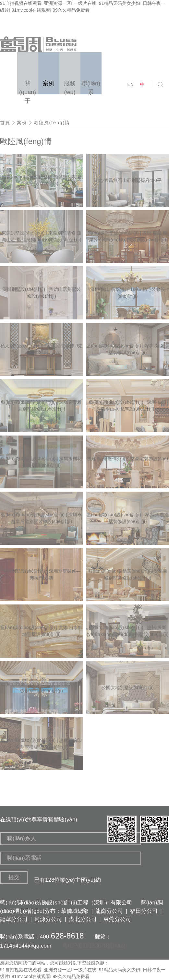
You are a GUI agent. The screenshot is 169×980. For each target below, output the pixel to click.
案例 (22, 123)
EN (131, 84)
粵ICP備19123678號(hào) (94, 946)
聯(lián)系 (91, 87)
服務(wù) (70, 87)
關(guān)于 (28, 87)
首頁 (5, 123)
